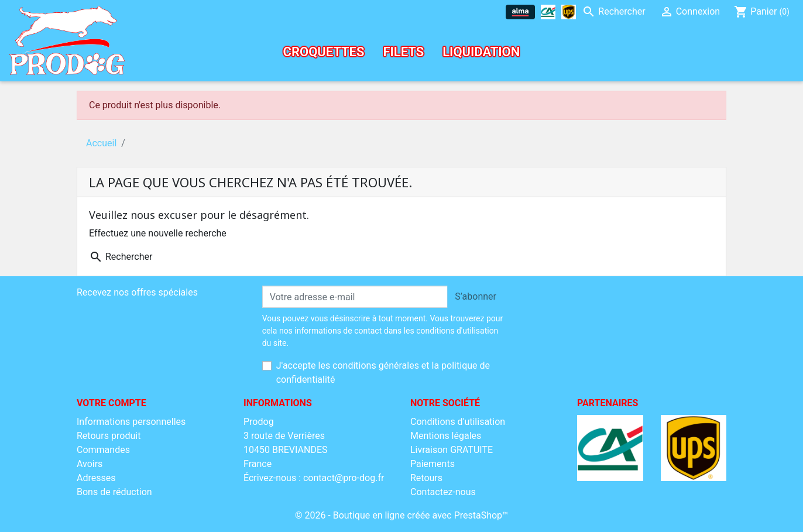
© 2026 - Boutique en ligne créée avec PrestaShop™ (401, 515)
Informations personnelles (131, 422)
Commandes (103, 450)
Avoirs (90, 464)
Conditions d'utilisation (458, 422)
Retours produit (109, 436)
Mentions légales (446, 436)
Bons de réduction (114, 492)
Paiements (433, 464)
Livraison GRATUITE (452, 450)
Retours (426, 478)
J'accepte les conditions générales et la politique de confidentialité (383, 373)
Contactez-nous (443, 492)
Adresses (96, 478)
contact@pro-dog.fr (344, 478)
